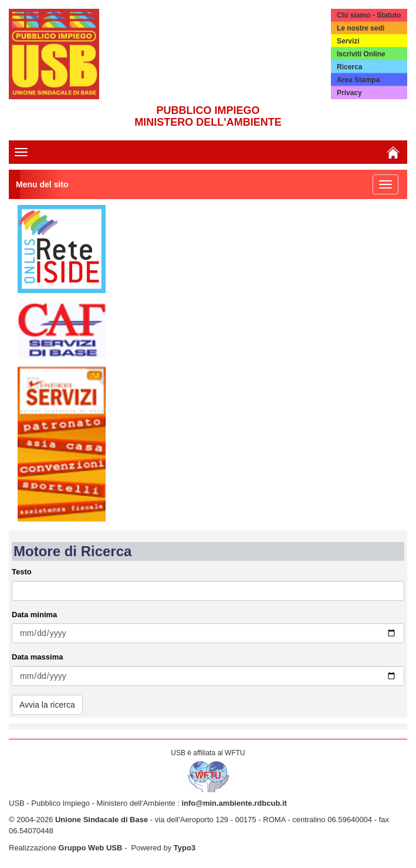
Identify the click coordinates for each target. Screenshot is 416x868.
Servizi (348, 41)
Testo (22, 572)
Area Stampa (358, 80)
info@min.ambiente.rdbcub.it (234, 803)
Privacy (349, 93)
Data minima (34, 615)
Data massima (37, 657)
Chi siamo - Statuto (369, 15)
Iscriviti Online (361, 54)
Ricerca (349, 67)
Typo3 (185, 848)
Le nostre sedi (361, 28)
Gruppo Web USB (91, 848)
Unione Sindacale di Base (102, 820)
